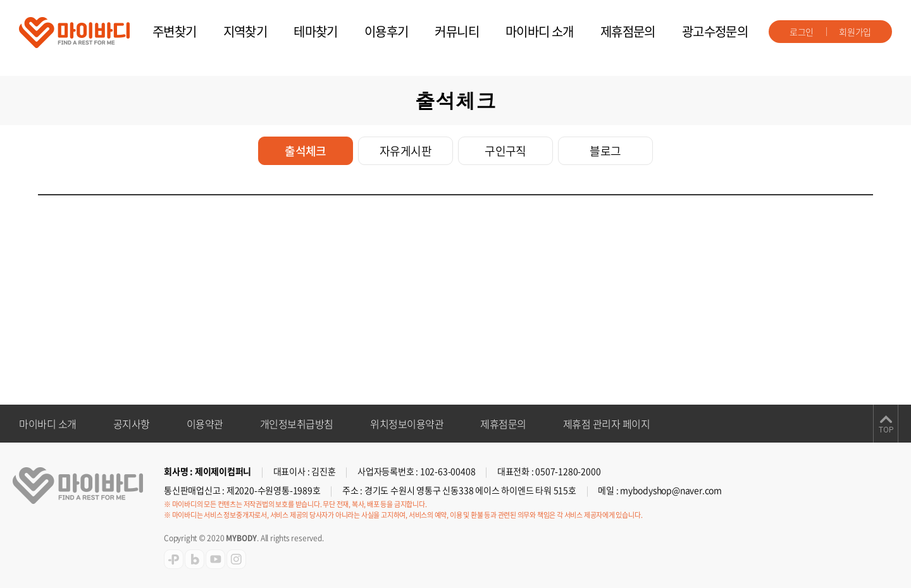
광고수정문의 (715, 31)
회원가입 (855, 32)
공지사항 (132, 424)
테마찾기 (316, 31)
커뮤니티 (457, 31)
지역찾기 (245, 31)
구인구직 (505, 151)
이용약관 (205, 424)
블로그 (605, 151)
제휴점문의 (628, 31)
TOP (886, 430)
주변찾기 (175, 31)
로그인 (802, 32)
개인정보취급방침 (297, 424)
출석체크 (306, 151)
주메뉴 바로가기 (0, 0)
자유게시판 (406, 151)
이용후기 (387, 31)
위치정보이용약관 (407, 424)
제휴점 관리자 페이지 (607, 424)
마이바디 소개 (540, 31)
